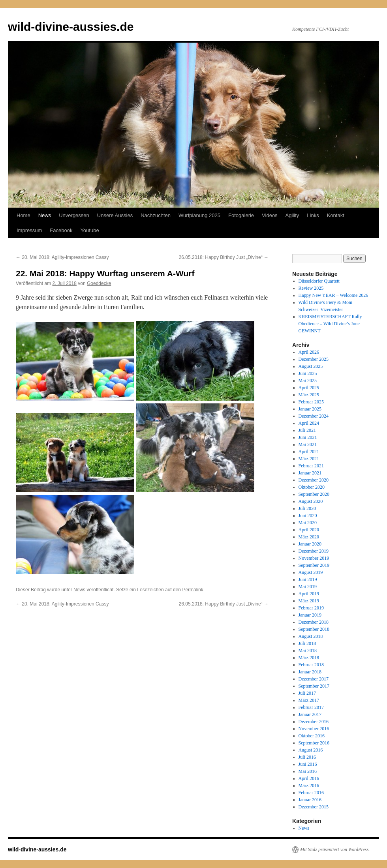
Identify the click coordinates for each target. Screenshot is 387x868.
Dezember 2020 (314, 480)
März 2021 (309, 459)
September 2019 (314, 565)
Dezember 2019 (314, 551)
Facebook (61, 230)
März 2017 (309, 700)
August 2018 (311, 636)
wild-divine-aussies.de (71, 27)
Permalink (193, 590)
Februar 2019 (311, 608)
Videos (270, 215)
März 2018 (309, 658)
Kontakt (336, 215)
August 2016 (311, 750)
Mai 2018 (308, 651)
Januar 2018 (310, 672)
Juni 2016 (308, 764)
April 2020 (309, 530)
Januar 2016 (310, 800)
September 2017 (314, 686)
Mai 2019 (308, 587)
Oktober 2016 (312, 736)
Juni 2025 (308, 373)
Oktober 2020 (312, 487)
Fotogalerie (241, 215)
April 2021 (309, 452)
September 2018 (314, 629)
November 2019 (314, 558)
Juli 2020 (307, 508)
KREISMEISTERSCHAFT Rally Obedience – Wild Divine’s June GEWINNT (330, 324)
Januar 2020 (310, 544)
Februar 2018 (311, 665)
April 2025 (309, 388)
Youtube (89, 230)
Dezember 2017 (314, 679)
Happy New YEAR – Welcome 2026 (333, 295)
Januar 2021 (310, 473)
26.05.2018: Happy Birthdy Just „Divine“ (224, 257)
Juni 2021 (308, 437)
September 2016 (314, 743)
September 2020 (314, 494)
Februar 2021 (311, 466)
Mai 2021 (308, 444)
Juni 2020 (308, 516)
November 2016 (314, 729)
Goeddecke (99, 283)
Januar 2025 (310, 409)
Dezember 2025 (314, 359)
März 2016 (309, 786)
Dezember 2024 (314, 416)
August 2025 (311, 366)
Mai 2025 (308, 381)
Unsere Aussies (115, 215)
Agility (292, 215)
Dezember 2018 (314, 622)
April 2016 (309, 778)
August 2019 (311, 572)
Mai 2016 (308, 771)
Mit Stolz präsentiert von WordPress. (335, 849)
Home (23, 215)
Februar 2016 (311, 793)
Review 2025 (311, 288)
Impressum (29, 230)
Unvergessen (74, 215)
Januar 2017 (310, 714)
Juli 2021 (307, 430)
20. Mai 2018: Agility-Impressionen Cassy (62, 257)
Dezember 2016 (314, 722)
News (45, 215)
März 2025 (309, 395)
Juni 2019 (308, 579)
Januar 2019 (310, 615)
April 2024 (309, 423)
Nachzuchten (156, 215)
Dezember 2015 (314, 807)
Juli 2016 (307, 757)
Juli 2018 (307, 643)
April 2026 (309, 352)
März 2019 (309, 601)
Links (313, 215)
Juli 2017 (307, 693)
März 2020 (309, 537)
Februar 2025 (311, 402)
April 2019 (309, 594)
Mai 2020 (308, 523)
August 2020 (311, 501)
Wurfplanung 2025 (199, 215)
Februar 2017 (311, 707)
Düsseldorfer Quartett (319, 281)
